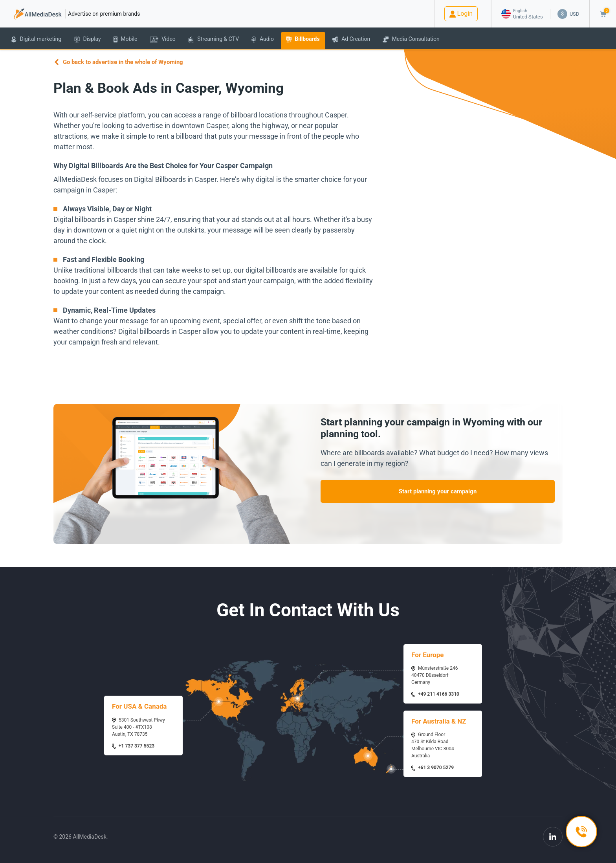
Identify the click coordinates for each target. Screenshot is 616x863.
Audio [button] (263, 39)
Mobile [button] (126, 39)
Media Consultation (411, 39)
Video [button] (162, 39)
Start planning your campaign (438, 491)
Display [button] (87, 39)
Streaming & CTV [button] (214, 39)
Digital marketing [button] (36, 39)
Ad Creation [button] (351, 39)
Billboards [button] (303, 39)
